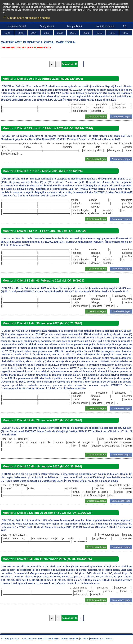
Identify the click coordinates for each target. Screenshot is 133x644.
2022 (60, 33)
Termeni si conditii (69, 639)
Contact (108, 639)
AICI (90, 10)
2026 (7, 33)
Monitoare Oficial (17, 26)
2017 (126, 33)
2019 (99, 33)
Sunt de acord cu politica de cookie (26, 17)
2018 (112, 33)
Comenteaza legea (121, 116)
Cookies (84, 639)
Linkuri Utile (53, 639)
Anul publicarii (74, 26)
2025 (21, 33)
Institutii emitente (105, 26)
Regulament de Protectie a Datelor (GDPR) (66, 4)
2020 (86, 33)
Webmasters (96, 639)
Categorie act (47, 26)
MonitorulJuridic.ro (36, 639)
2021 (73, 33)
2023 (47, 33)
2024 (34, 33)
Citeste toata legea (96, 116)
